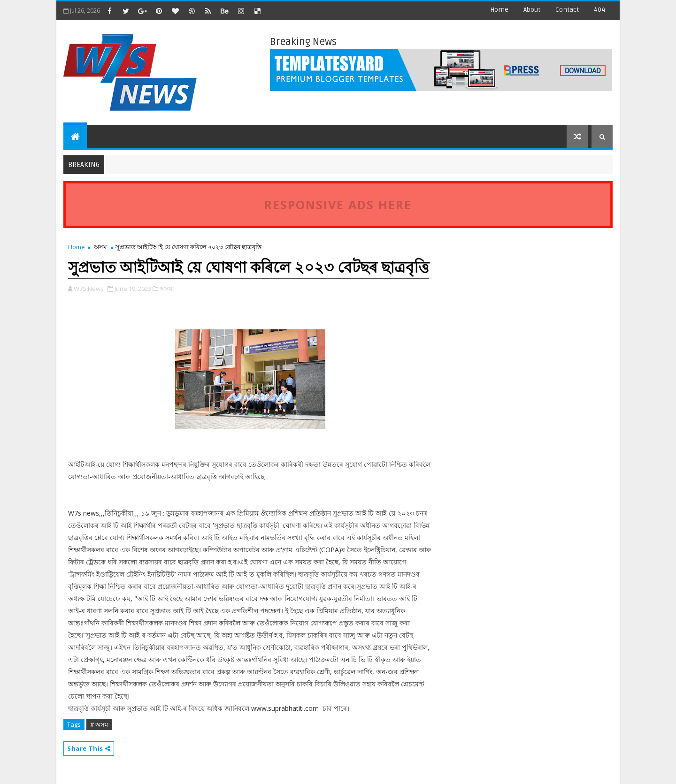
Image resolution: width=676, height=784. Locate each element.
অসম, (167, 289)
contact (567, 10)
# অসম (99, 724)
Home (499, 10)
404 (599, 10)
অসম (100, 247)
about (532, 10)
